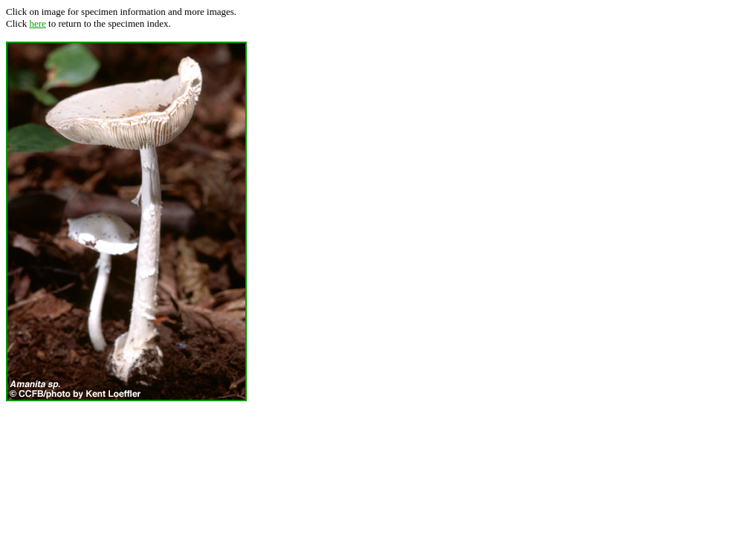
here (37, 23)
